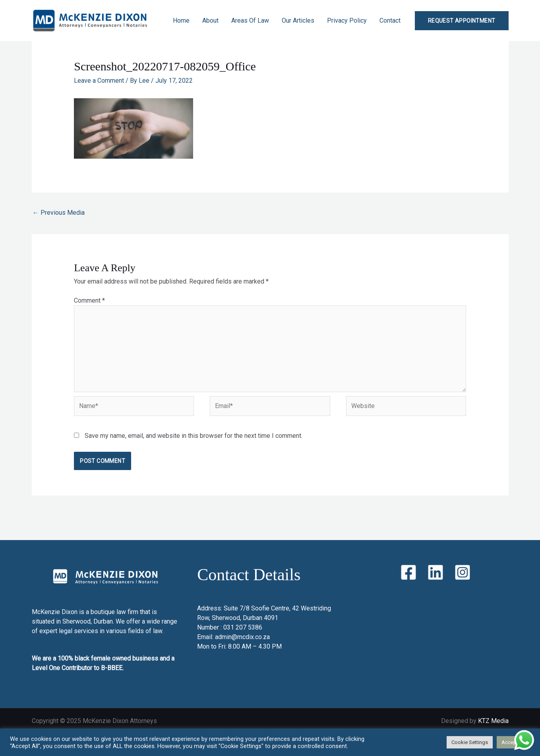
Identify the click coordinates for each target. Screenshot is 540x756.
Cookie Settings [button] (470, 742)
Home (181, 20)
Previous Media (59, 213)
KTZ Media (493, 721)
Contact (390, 20)
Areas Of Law (250, 20)
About (210, 20)
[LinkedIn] (435, 572)
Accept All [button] (513, 742)
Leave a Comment (99, 81)
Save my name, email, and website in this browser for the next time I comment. (194, 436)
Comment (89, 300)
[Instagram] (463, 572)
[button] (462, 21)
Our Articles (298, 20)
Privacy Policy (347, 20)
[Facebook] (408, 572)
